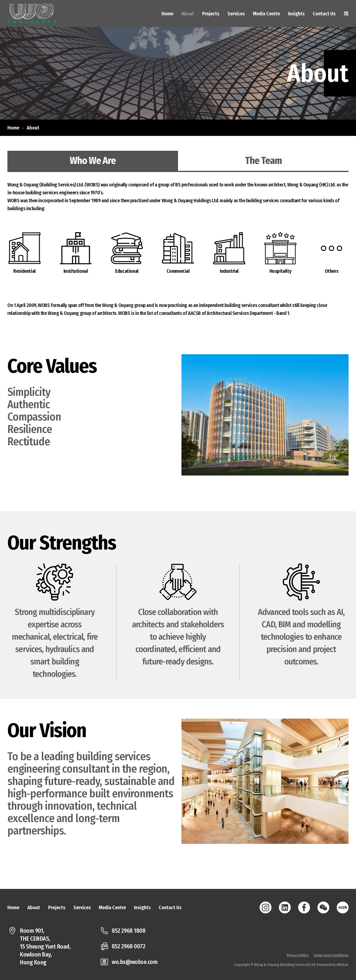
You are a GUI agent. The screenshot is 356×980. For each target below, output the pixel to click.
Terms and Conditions (331, 955)
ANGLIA (342, 965)
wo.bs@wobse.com (135, 962)
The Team (263, 161)
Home (13, 128)
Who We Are (93, 161)
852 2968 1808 (129, 931)
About (33, 128)
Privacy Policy (298, 955)
